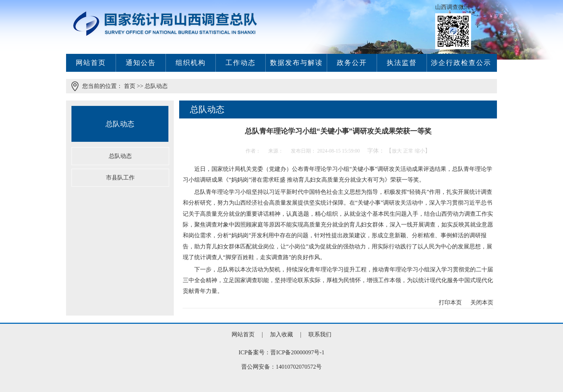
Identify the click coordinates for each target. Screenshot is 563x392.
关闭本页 (482, 302)
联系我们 (320, 334)
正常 (408, 151)
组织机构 (191, 63)
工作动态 (241, 63)
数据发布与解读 (296, 63)
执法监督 (402, 63)
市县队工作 (120, 178)
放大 (397, 151)
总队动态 (156, 86)
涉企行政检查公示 (461, 63)
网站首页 (91, 63)
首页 (130, 86)
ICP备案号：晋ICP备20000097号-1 (281, 352)
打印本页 (450, 302)
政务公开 (352, 63)
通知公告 (141, 63)
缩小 (420, 151)
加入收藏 (282, 334)
